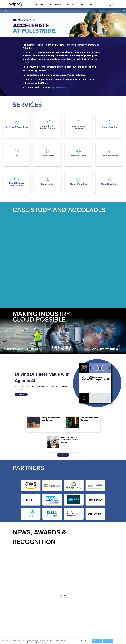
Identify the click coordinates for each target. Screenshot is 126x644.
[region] (63, 641)
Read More (21, 394)
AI (17, 156)
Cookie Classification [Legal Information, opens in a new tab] (42, 642)
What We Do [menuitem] (41, 4)
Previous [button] (61, 262)
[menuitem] (112, 5)
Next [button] (65, 262)
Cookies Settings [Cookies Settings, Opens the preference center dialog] (85, 641)
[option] (31, 240)
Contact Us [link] (92, 4)
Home (5, 11)
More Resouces (63, 455)
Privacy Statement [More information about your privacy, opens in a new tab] (32, 642)
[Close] (123, 641)
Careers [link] (81, 4)
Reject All (97, 641)
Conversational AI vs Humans (89, 419)
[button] (121, 11)
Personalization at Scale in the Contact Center (70, 440)
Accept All (108, 641)
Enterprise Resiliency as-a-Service (51, 419)
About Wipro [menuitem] (70, 4)
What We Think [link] (56, 4)
